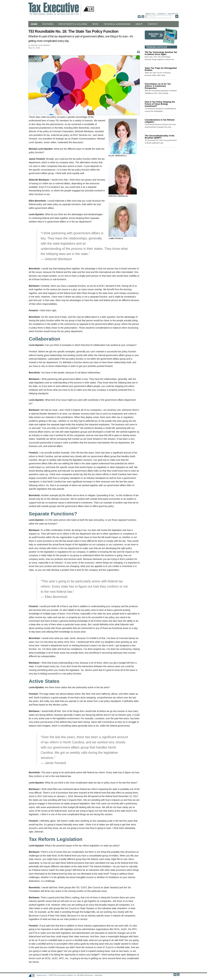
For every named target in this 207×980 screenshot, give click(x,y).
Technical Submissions (117, 24)
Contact (153, 24)
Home (34, 24)
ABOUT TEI (150, 14)
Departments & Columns (73, 24)
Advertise (99, 975)
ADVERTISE (173, 14)
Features (48, 24)
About (139, 24)
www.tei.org (41, 975)
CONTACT (162, 14)
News (95, 24)
